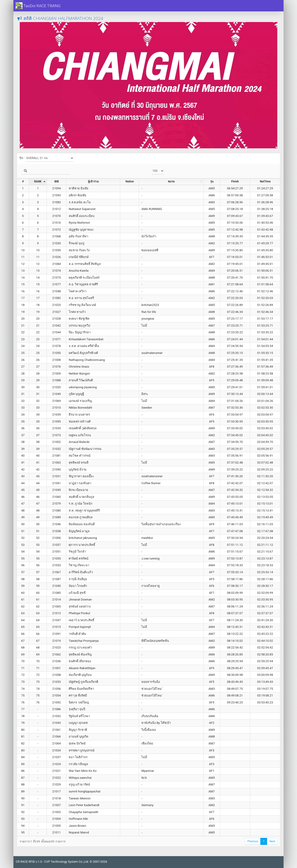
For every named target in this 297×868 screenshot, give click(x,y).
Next (272, 841)
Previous (253, 841)
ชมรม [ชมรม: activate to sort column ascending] (171, 181)
